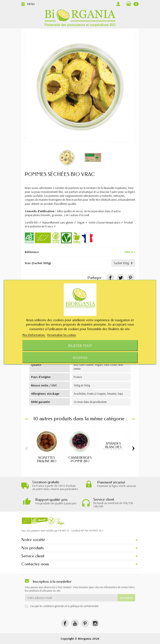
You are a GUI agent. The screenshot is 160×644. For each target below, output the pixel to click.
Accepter (80, 358)
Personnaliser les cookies (62, 335)
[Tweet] (121, 278)
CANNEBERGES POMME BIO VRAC (80, 461)
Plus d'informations (34, 335)
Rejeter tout (80, 345)
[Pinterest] (131, 278)
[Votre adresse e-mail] (71, 598)
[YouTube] (75, 623)
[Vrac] (123, 263)
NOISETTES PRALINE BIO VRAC (47, 461)
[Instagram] (95, 623)
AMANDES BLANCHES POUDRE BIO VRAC (113, 449)
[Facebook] (65, 623)
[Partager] (110, 278)
